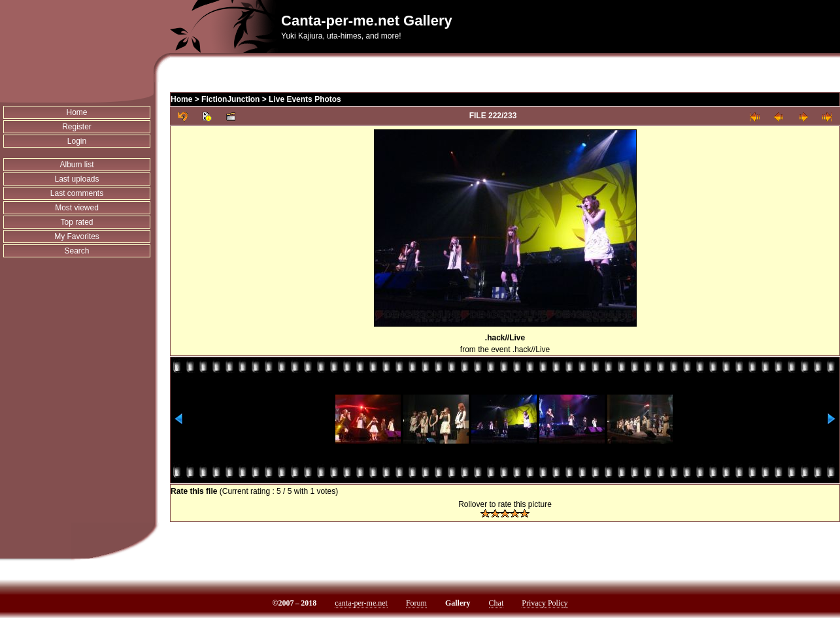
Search (77, 251)
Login (77, 141)
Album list (77, 165)
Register (77, 127)
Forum (416, 603)
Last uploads (76, 179)
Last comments (77, 193)
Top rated (77, 222)
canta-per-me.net (361, 603)
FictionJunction (230, 99)
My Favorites (77, 236)
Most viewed (77, 208)
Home (77, 112)
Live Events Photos (305, 99)
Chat (496, 603)
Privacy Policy (545, 603)
